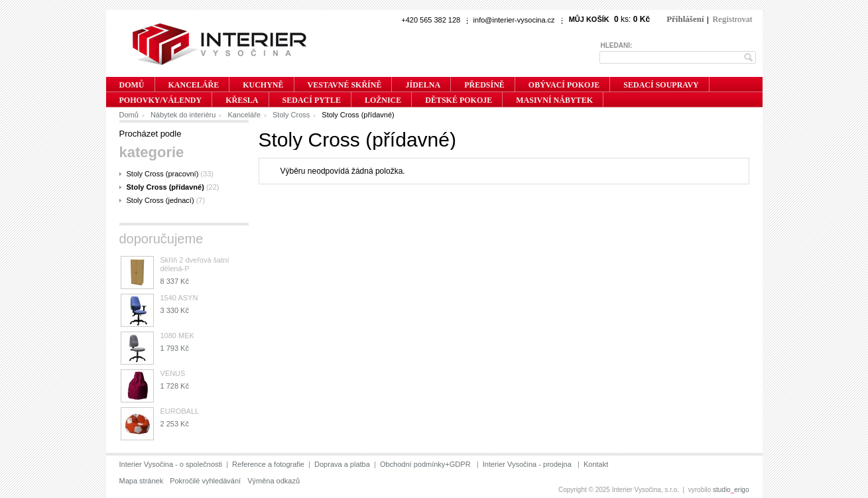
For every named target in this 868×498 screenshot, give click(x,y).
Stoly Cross (291, 115)
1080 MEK (177, 336)
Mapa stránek (142, 481)
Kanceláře (244, 115)
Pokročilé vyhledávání (205, 481)
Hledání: (617, 45)
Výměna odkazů (274, 481)
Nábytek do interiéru (183, 115)
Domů (129, 115)
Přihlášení (685, 19)
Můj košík (589, 19)
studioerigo (731, 490)
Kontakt (596, 464)
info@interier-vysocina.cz (514, 20)
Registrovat (733, 19)
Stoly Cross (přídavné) (165, 187)
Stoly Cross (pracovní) (163, 174)
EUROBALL (180, 411)
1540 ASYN (179, 298)
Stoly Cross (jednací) (160, 200)
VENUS (173, 373)
